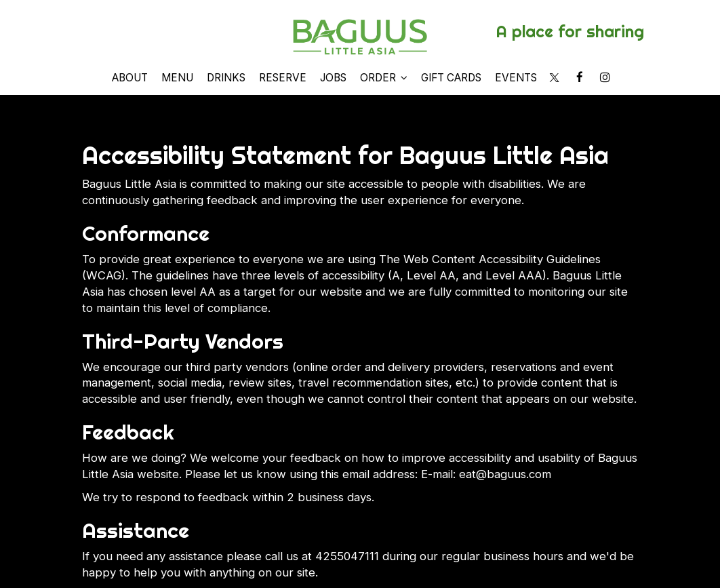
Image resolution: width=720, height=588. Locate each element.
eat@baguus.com (505, 474)
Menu (177, 78)
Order (384, 78)
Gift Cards (451, 78)
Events (516, 78)
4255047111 (347, 556)
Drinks (226, 78)
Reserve (283, 78)
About (130, 78)
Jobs (333, 78)
